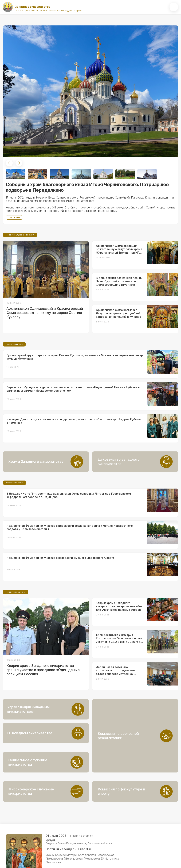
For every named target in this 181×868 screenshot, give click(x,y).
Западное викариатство (33, 7)
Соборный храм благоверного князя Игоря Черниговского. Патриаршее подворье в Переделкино (87, 187)
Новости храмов (14, 373)
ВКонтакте (157, 862)
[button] (9, 163)
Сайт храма (14, 217)
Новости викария (15, 512)
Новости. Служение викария (20, 264)
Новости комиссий (16, 621)
